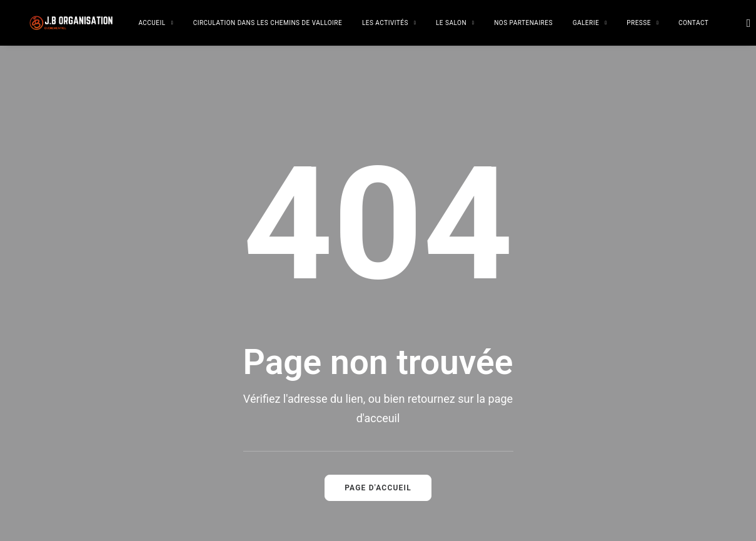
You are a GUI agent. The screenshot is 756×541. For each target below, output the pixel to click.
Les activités (389, 23)
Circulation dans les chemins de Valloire (268, 23)
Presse (643, 23)
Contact (693, 23)
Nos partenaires (523, 23)
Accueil (156, 23)
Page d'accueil (378, 442)
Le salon (455, 23)
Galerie (590, 23)
